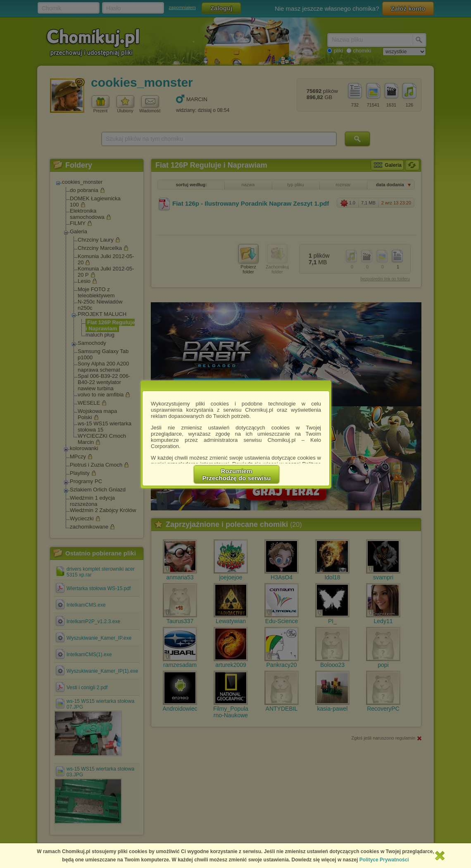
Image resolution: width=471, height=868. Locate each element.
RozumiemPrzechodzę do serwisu (237, 474)
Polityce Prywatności (384, 860)
